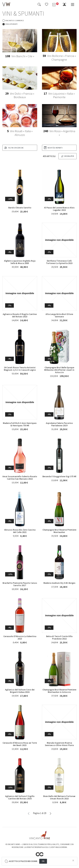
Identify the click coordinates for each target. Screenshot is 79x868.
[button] (47, 4)
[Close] (73, 861)
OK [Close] (43, 861)
